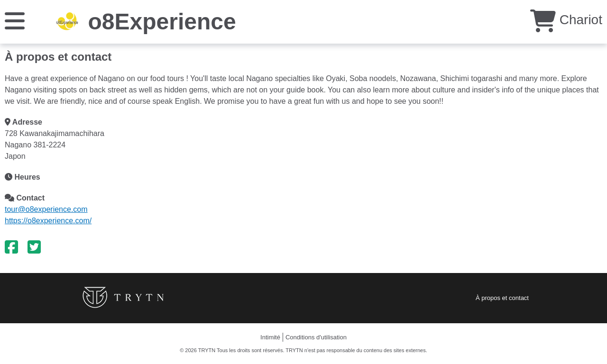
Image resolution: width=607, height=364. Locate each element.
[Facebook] (11, 247)
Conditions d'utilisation (316, 337)
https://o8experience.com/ (48, 221)
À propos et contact (502, 298)
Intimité (270, 337)
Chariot (566, 20)
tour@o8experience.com (46, 209)
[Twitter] (34, 247)
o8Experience (162, 22)
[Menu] (15, 20)
